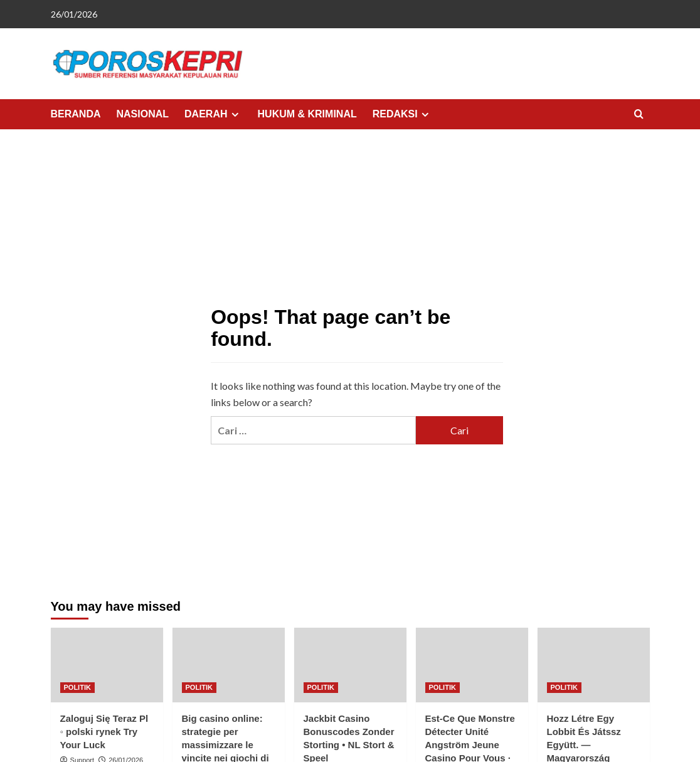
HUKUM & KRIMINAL (307, 114)
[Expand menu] (235, 115)
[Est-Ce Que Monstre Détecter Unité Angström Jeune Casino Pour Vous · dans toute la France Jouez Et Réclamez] (472, 665)
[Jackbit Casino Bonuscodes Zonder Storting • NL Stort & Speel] (350, 665)
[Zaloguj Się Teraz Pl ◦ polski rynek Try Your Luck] (107, 665)
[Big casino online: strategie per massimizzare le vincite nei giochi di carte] (229, 665)
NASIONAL (143, 114)
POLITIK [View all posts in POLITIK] (77, 687)
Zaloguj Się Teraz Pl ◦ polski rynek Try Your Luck (104, 732)
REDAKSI (402, 114)
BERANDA (76, 114)
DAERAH (213, 114)
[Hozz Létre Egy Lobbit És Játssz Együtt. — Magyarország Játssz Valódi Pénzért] (594, 665)
